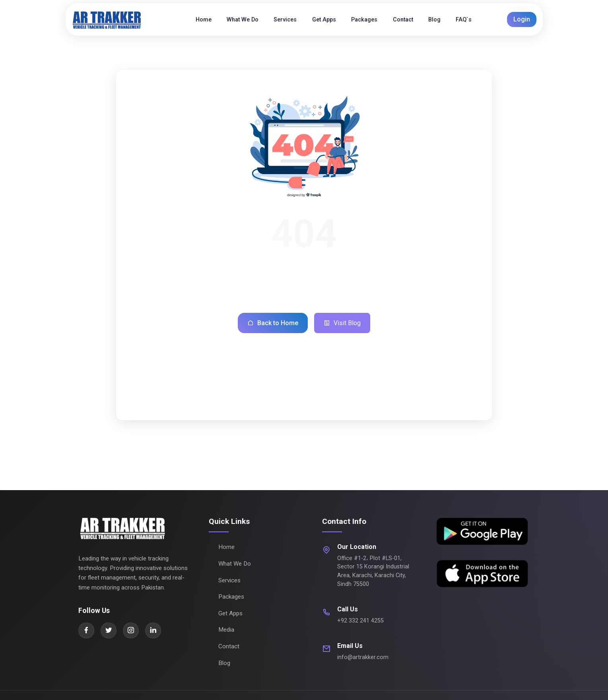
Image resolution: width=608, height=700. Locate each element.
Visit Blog (342, 323)
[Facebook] (86, 630)
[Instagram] (131, 630)
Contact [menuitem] (403, 20)
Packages (334, 402)
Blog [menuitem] (434, 20)
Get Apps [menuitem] (324, 20)
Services (229, 580)
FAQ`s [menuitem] (464, 20)
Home (226, 547)
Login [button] (522, 19)
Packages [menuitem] (364, 20)
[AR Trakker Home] (116, 19)
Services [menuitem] (285, 20)
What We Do (229, 402)
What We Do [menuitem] (243, 20)
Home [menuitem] (204, 20)
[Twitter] (109, 630)
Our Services (283, 402)
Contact (229, 646)
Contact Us (382, 402)
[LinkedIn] (153, 630)
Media (226, 630)
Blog (224, 663)
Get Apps (230, 613)
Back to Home (273, 323)
